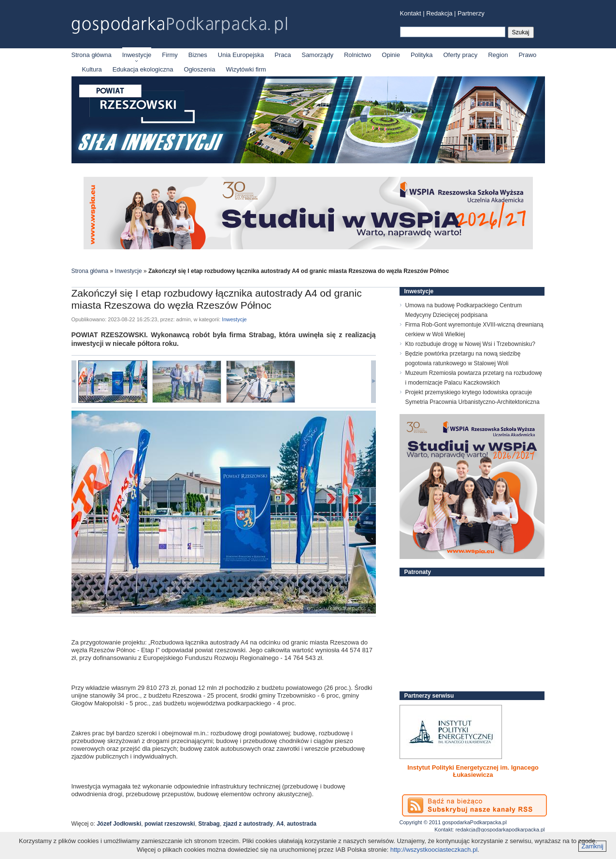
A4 (280, 824)
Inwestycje (137, 55)
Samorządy (317, 55)
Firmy (170, 55)
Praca (283, 55)
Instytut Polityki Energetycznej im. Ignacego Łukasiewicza (473, 771)
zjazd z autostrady (248, 824)
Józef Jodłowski (119, 824)
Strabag (209, 824)
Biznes (198, 55)
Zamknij (592, 846)
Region (498, 55)
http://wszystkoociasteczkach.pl (434, 850)
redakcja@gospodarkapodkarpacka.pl (500, 830)
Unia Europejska (241, 55)
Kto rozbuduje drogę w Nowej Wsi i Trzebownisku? (470, 344)
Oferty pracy (460, 55)
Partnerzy (471, 13)
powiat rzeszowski (170, 824)
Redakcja (439, 13)
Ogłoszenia (199, 69)
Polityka (422, 55)
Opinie (391, 55)
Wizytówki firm (246, 69)
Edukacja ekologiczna (143, 69)
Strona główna (92, 55)
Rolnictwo (358, 55)
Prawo (527, 55)
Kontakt (411, 13)
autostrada (302, 824)
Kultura (92, 69)
